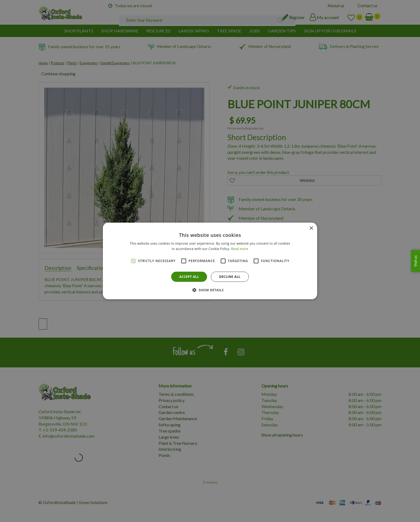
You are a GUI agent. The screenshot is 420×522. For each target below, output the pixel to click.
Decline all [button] (230, 277)
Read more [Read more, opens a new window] (240, 249)
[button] (210, 290)
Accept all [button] (189, 277)
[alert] (210, 261)
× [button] (311, 228)
